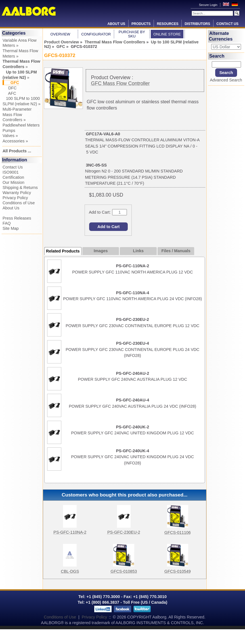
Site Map (11, 228)
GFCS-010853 (124, 571)
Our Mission (13, 182)
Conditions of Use (19, 203)
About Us (116, 24)
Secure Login (209, 5)
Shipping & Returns (20, 188)
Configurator (96, 34)
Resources (167, 24)
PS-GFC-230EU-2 (124, 532)
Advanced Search (226, 80)
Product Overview (62, 42)
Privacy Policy (15, 198)
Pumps (9, 131)
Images (101, 251)
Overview (60, 34)
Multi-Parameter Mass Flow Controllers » (17, 114)
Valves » (10, 136)
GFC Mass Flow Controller (120, 83)
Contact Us (227, 24)
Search (217, 56)
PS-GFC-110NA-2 (70, 532)
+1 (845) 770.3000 (103, 597)
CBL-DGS (70, 571)
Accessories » (15, 141)
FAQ (7, 223)
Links (138, 251)
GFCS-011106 (178, 533)
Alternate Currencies (221, 36)
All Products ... (17, 151)
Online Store (167, 34)
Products (141, 24)
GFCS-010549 (178, 571)
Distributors (197, 24)
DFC (10, 88)
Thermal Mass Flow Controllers (115, 42)
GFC (61, 47)
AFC (9, 93)
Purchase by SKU (132, 34)
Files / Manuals (176, 251)
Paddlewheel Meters (21, 125)
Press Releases (17, 218)
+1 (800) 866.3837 (102, 602)
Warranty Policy (17, 193)
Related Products (63, 251)
